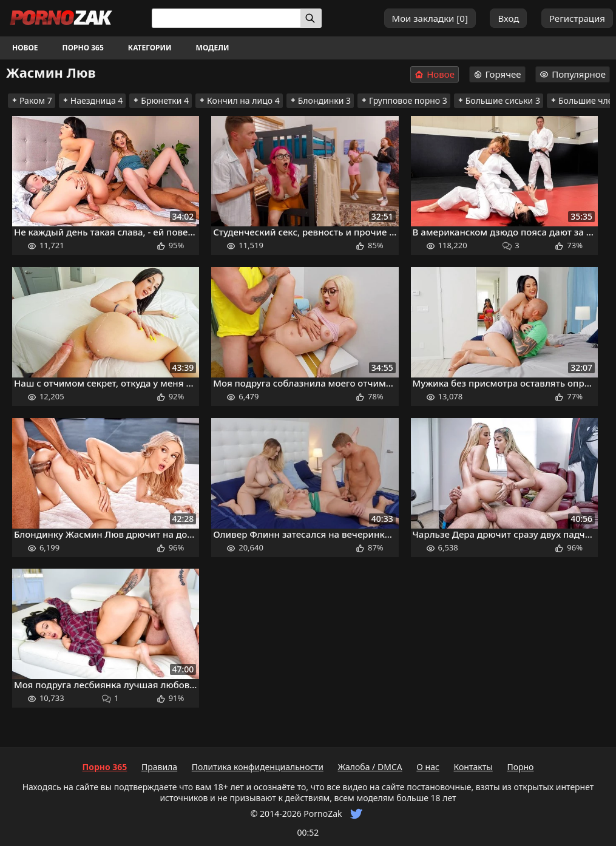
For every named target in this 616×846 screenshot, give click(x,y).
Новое (25, 48)
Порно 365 (83, 48)
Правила (159, 767)
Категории (150, 48)
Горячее (497, 74)
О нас (428, 767)
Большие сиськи (499, 100)
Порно (520, 767)
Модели (213, 48)
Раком (32, 100)
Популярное (573, 74)
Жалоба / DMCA (370, 767)
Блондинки (320, 100)
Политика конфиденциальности (258, 767)
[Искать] (311, 18)
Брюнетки (161, 100)
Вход (508, 18)
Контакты (473, 767)
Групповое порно (404, 100)
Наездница (93, 100)
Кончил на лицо (239, 100)
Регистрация (577, 18)
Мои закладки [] (430, 18)
